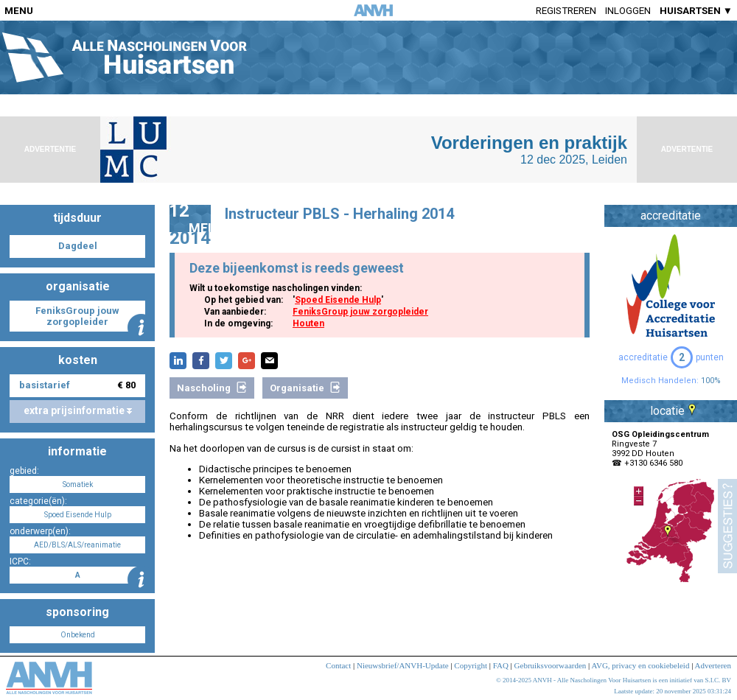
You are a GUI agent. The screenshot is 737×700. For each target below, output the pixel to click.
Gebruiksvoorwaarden (551, 665)
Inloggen (628, 11)
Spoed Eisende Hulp (338, 300)
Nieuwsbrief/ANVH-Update (403, 665)
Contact (338, 665)
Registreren (566, 11)
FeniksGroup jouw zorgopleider (360, 312)
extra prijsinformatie (78, 410)
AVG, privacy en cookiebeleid (640, 665)
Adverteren (713, 665)
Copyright (471, 665)
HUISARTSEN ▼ (696, 11)
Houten (308, 323)
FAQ (501, 665)
